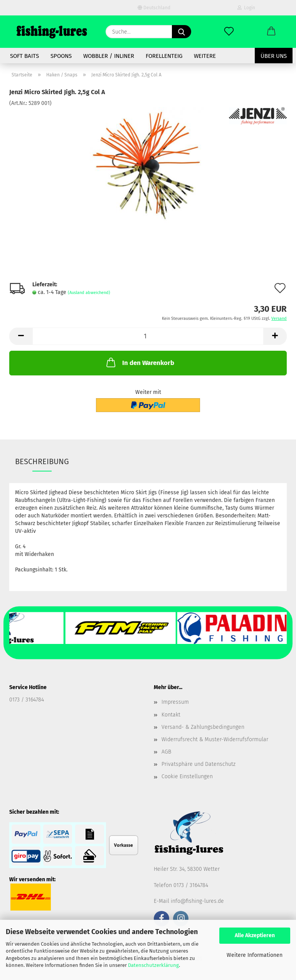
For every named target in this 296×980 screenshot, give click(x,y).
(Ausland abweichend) (89, 293)
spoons (61, 56)
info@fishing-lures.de (197, 901)
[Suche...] (182, 32)
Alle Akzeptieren (255, 935)
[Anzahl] (148, 336)
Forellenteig (164, 56)
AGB (166, 752)
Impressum (175, 702)
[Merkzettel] (229, 32)
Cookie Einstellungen (187, 776)
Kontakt (171, 715)
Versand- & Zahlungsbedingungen (203, 727)
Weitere (205, 56)
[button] (271, 32)
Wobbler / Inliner (109, 56)
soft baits (24, 56)
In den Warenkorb (140, 362)
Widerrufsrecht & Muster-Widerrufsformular (215, 739)
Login (246, 8)
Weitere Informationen (255, 955)
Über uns (274, 56)
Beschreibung (42, 461)
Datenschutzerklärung (153, 965)
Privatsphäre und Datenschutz (198, 764)
